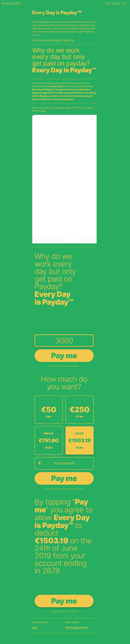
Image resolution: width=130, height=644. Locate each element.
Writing (116, 3)
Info (124, 3)
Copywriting (68, 40)
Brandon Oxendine (11, 3)
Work (108, 3)
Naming (41, 40)
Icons (35, 628)
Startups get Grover (77, 628)
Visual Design (53, 40)
